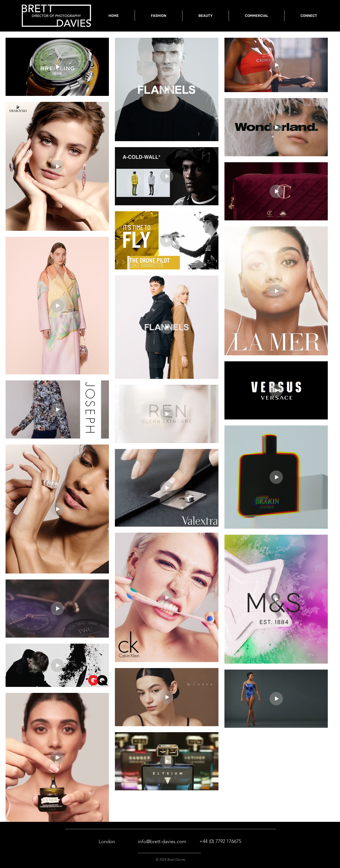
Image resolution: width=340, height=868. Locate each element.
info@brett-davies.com (162, 841)
